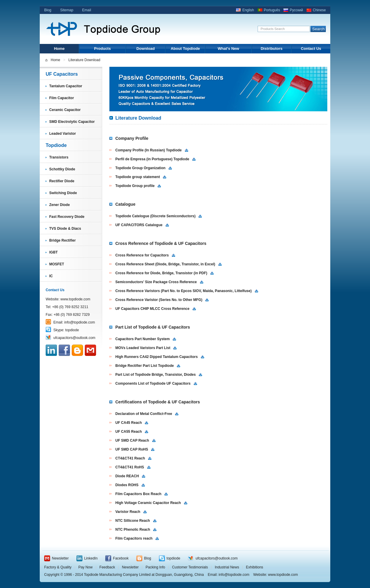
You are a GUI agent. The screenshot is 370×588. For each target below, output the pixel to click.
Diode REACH (127, 476)
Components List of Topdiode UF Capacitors (153, 383)
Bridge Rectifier (62, 240)
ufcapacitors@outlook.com (74, 338)
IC (51, 276)
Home (59, 49)
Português (272, 10)
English (248, 10)
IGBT (54, 252)
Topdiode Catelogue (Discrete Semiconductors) (155, 216)
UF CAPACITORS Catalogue (139, 225)
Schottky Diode (62, 169)
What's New (228, 49)
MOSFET (57, 264)
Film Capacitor (62, 98)
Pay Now (85, 567)
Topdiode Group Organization (140, 168)
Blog (48, 10)
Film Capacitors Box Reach (138, 494)
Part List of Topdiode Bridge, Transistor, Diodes (156, 375)
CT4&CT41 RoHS (130, 467)
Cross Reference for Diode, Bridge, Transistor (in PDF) (161, 273)
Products (102, 49)
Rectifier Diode (62, 181)
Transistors (59, 157)
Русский (296, 10)
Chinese (319, 10)
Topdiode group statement (138, 177)
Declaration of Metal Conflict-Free (144, 414)
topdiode (72, 330)
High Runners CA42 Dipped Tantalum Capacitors (157, 357)
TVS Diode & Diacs (65, 229)
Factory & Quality (58, 567)
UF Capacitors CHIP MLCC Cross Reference (152, 309)
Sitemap (67, 10)
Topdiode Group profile (135, 186)
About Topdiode (185, 49)
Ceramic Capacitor (65, 110)
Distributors (272, 49)
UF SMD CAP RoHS (132, 449)
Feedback (107, 567)
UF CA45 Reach (129, 423)
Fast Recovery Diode (67, 217)
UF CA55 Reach (129, 432)
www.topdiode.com (75, 299)
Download (146, 49)
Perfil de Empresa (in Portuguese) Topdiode (152, 159)
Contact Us (311, 49)
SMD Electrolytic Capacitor (72, 122)
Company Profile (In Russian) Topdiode (149, 150)
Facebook (121, 558)
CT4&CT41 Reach (130, 458)
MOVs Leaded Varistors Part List (143, 348)
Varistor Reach (128, 512)
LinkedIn (91, 558)
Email (87, 10)
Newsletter (60, 558)
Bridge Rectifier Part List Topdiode (145, 366)
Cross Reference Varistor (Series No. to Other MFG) (159, 300)
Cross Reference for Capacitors (142, 255)
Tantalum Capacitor (66, 86)
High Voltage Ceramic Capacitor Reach (148, 503)
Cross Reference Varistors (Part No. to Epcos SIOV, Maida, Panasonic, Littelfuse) (184, 291)
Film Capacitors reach (134, 538)
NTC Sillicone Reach (133, 521)
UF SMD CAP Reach (132, 440)
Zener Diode (59, 205)
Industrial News (227, 567)
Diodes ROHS (127, 485)
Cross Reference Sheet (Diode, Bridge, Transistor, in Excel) (165, 264)
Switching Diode (63, 193)
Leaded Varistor (63, 134)
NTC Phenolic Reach (133, 530)
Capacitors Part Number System (142, 339)
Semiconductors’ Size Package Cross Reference (156, 282)
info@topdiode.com (80, 322)
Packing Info (155, 567)
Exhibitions (255, 567)
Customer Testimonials (190, 567)
